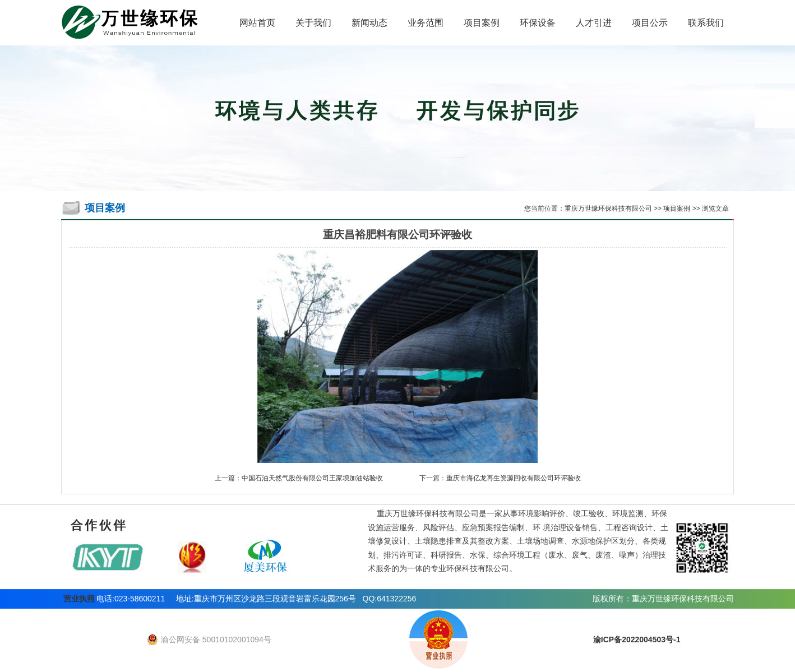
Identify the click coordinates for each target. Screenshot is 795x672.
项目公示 (650, 23)
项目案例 (482, 23)
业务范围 (426, 23)
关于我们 (313, 23)
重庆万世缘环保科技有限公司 (608, 208)
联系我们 (706, 23)
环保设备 (538, 23)
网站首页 (257, 23)
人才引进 (594, 23)
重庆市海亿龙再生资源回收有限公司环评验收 (514, 478)
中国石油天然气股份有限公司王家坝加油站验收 (312, 478)
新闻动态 (369, 23)
